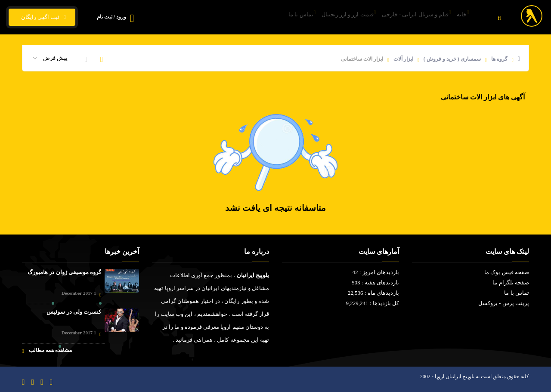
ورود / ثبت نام (111, 17)
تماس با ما (269, 17)
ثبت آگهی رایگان (42, 17)
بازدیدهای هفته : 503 (375, 282)
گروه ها (499, 59)
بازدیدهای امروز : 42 (376, 272)
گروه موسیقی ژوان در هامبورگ (64, 272)
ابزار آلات (403, 59)
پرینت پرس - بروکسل (504, 303)
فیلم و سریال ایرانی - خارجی (402, 17)
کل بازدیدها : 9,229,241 (373, 303)
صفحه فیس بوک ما (507, 272)
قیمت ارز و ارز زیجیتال (325, 17)
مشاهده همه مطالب (47, 350)
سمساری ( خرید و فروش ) (452, 59)
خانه (458, 17)
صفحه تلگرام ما (511, 282)
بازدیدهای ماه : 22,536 (373, 293)
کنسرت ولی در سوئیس (74, 312)
